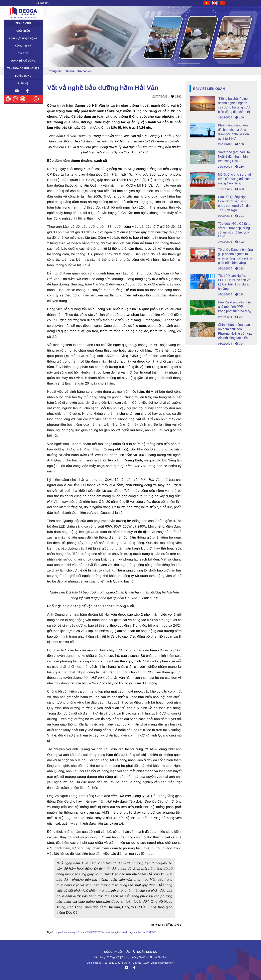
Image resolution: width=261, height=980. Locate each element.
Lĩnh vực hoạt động (23, 39)
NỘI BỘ (42, 3)
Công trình (23, 46)
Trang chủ (23, 23)
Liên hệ (23, 83)
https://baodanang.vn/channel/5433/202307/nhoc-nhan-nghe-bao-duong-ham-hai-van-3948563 (106, 932)
